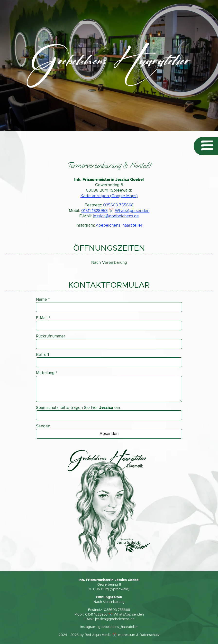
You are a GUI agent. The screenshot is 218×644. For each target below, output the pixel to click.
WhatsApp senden (132, 211)
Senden (43, 426)
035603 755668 (118, 205)
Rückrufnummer (51, 336)
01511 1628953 (94, 211)
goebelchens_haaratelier (119, 225)
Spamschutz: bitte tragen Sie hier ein (78, 408)
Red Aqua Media (98, 635)
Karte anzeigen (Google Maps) (109, 196)
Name (43, 300)
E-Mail (43, 318)
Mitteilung (47, 373)
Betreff (43, 355)
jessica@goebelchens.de (116, 216)
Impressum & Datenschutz (139, 635)
